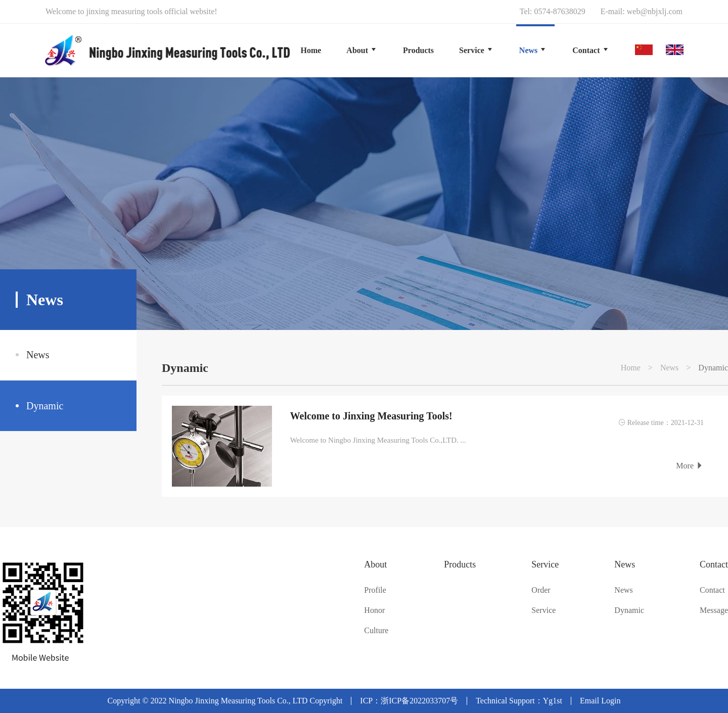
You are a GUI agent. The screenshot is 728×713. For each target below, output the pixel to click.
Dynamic (45, 406)
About (375, 564)
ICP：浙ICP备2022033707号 (409, 701)
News (38, 355)
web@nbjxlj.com (655, 11)
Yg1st (553, 701)
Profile (375, 590)
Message (714, 610)
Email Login (600, 701)
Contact (714, 564)
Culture (376, 631)
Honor (374, 610)
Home (311, 50)
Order (541, 590)
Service (545, 564)
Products (460, 564)
